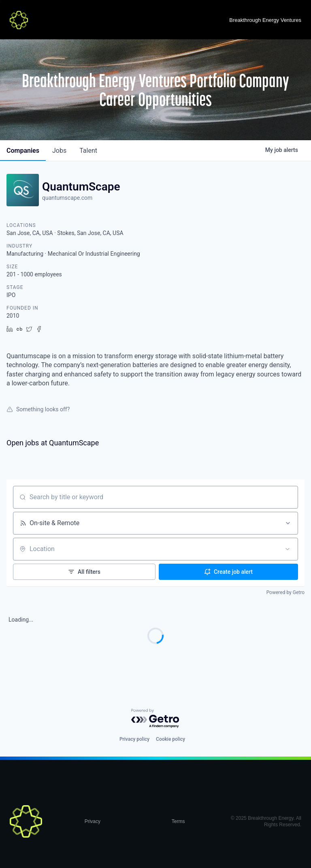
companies (23, 151)
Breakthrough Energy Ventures (265, 20)
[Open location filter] (288, 549)
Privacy (93, 821)
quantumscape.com (67, 198)
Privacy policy (134, 739)
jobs (59, 151)
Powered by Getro (285, 592)
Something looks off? (38, 409)
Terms (178, 821)
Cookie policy (170, 739)
